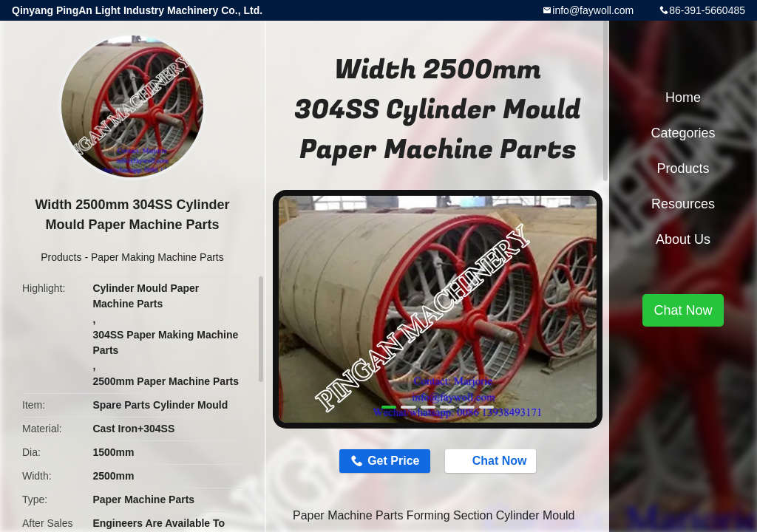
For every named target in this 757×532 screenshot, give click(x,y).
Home (683, 98)
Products (61, 257)
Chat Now (492, 460)
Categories (683, 133)
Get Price (393, 461)
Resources (683, 204)
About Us (683, 239)
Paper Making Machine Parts (157, 257)
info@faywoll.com (593, 10)
